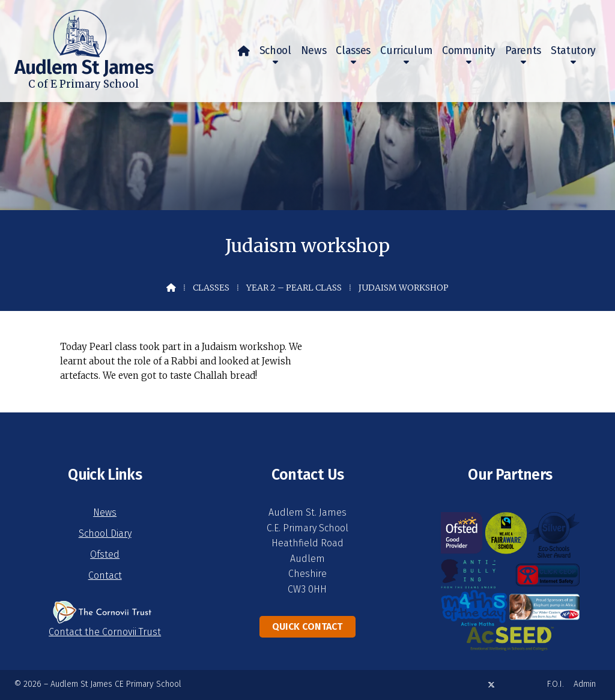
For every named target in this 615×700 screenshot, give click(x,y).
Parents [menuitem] (523, 51)
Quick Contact (307, 626)
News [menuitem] (314, 51)
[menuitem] (244, 51)
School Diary (105, 533)
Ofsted (105, 554)
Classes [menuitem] (353, 51)
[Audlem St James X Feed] (491, 685)
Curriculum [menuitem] (406, 51)
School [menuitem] (275, 51)
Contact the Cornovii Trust (105, 632)
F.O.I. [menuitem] (556, 684)
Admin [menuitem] (585, 684)
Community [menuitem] (469, 51)
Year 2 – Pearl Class (294, 288)
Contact (105, 575)
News (105, 512)
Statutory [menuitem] (573, 51)
